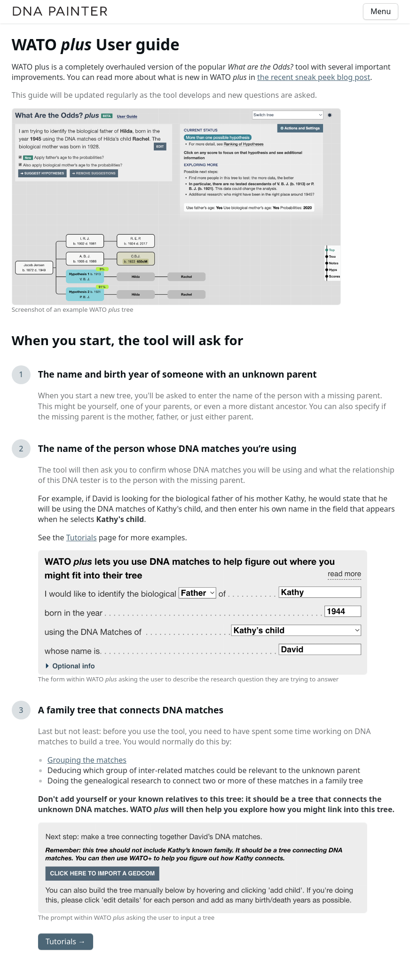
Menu (381, 11)
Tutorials (82, 537)
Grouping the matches (87, 760)
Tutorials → (66, 941)
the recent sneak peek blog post (314, 77)
